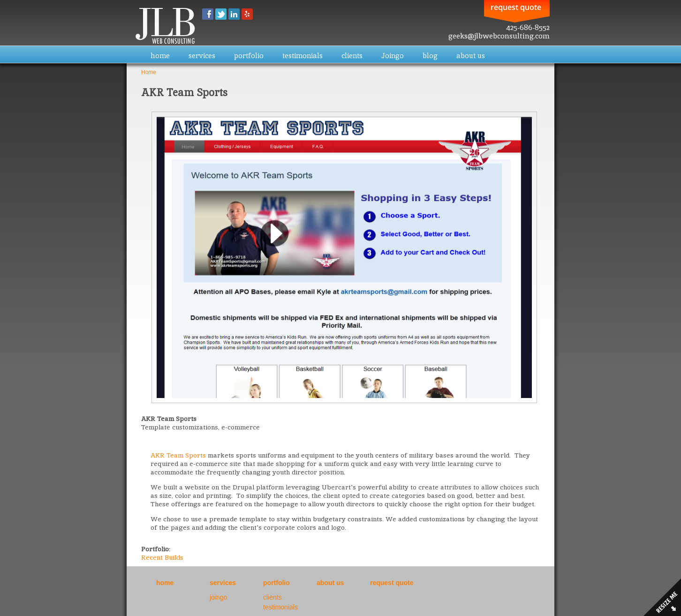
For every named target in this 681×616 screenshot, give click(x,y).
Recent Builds (162, 557)
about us (471, 56)
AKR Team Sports (178, 455)
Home (149, 72)
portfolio (249, 56)
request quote (392, 583)
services (202, 56)
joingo (218, 597)
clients (352, 56)
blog (430, 56)
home (160, 56)
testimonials (303, 56)
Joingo (393, 56)
